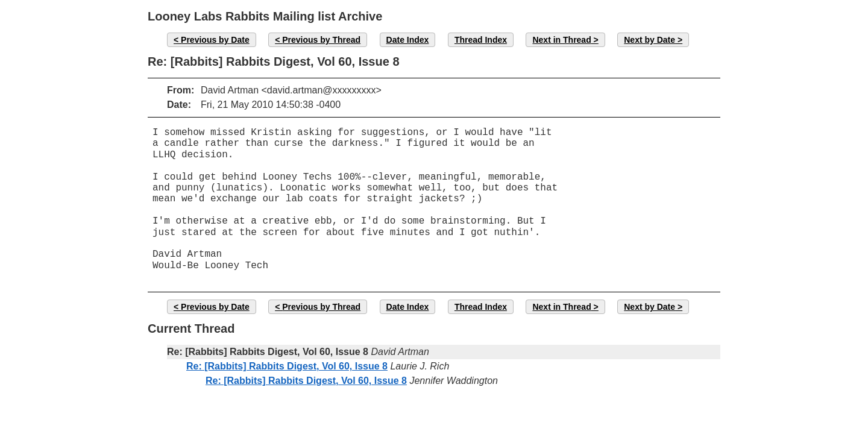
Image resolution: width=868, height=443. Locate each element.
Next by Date (649, 40)
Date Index (408, 40)
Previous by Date (215, 40)
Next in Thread (561, 40)
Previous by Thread (321, 40)
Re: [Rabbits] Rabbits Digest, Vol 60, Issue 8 (287, 366)
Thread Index (481, 40)
